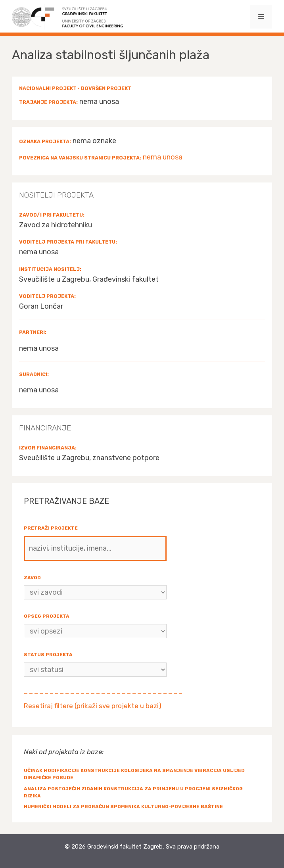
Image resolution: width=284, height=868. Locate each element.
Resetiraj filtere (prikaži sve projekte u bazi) (93, 706)
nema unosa (163, 157)
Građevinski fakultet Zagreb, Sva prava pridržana (153, 847)
